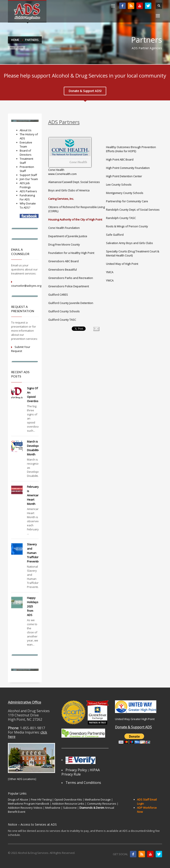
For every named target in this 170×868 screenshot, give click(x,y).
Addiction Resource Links (68, 804)
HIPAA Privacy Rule (81, 772)
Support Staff (28, 175)
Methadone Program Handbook (29, 804)
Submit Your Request (21, 349)
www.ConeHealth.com (62, 174)
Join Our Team (29, 179)
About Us (26, 130)
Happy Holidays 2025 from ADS (33, 606)
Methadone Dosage (98, 799)
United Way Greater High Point (135, 719)
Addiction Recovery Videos (25, 808)
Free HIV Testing (41, 799)
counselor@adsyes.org (26, 286)
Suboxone (70, 808)
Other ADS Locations (22, 779)
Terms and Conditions (83, 783)
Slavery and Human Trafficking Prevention (34, 553)
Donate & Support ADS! (85, 91)
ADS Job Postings (25, 185)
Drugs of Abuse (18, 799)
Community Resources (102, 804)
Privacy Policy (76, 770)
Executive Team (26, 144)
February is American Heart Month (33, 495)
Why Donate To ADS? (28, 205)
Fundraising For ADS (27, 197)
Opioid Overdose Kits (68, 799)
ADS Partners (28, 191)
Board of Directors (26, 153)
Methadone (53, 808)
